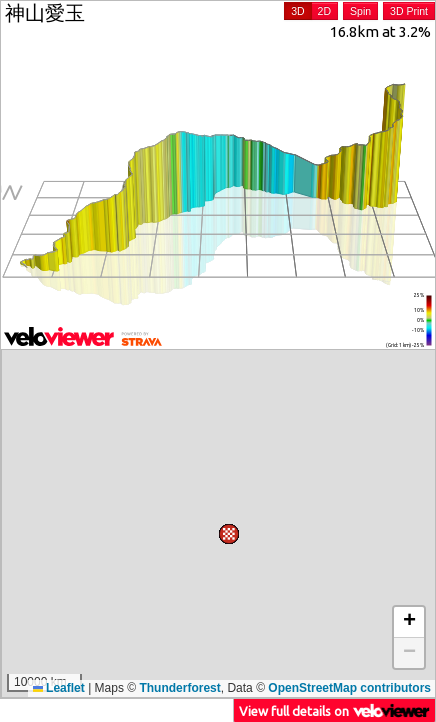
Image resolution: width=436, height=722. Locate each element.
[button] (27, 636)
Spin (360, 11)
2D (324, 11)
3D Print (409, 11)
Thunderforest (179, 688)
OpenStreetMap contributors (349, 688)
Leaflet (59, 688)
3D (297, 11)
